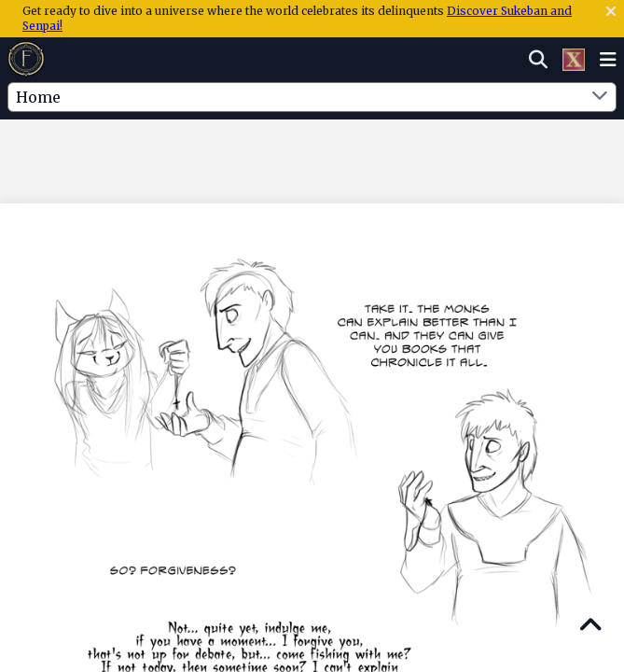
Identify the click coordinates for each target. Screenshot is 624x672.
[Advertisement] (312, 158)
